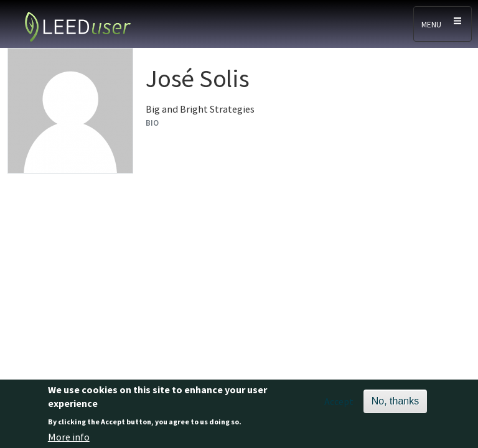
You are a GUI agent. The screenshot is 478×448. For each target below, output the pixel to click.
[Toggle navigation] (443, 24)
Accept (339, 405)
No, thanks (395, 405)
